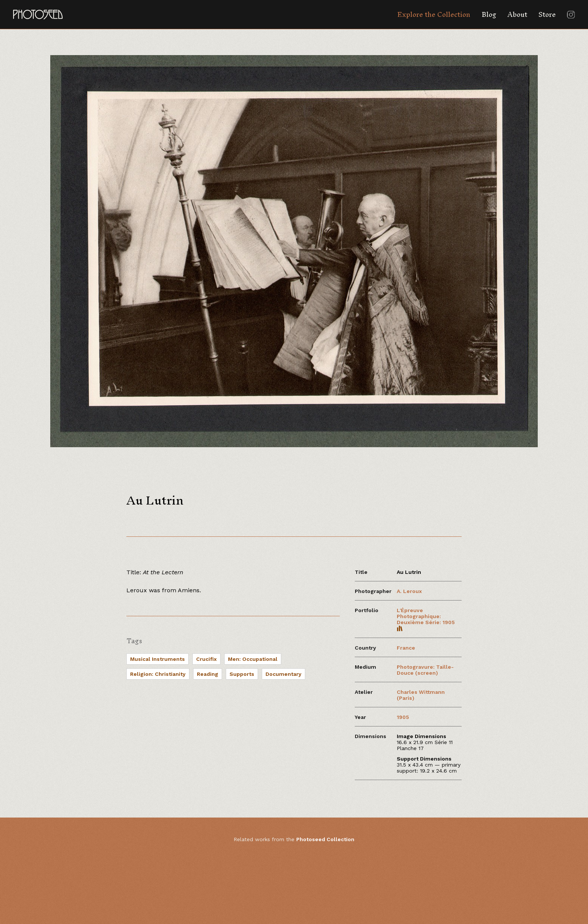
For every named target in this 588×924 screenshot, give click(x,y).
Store (547, 14)
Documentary (283, 674)
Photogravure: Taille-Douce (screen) (425, 670)
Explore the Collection (434, 14)
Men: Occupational (253, 659)
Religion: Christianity (158, 674)
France (406, 648)
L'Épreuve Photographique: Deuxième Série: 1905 (426, 619)
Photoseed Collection (325, 839)
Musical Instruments (157, 659)
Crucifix (206, 659)
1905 (403, 717)
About (517, 14)
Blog (489, 14)
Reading (208, 674)
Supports (242, 674)
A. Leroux (409, 591)
